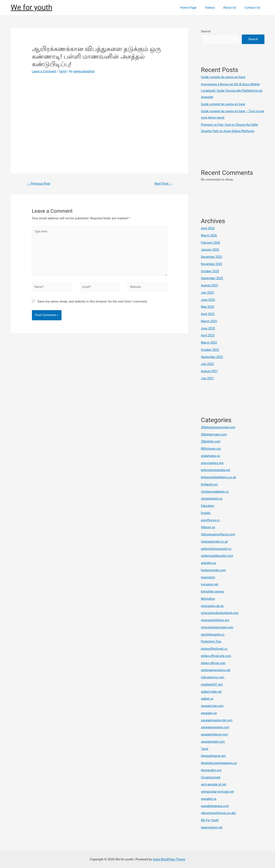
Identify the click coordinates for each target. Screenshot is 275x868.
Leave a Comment (45, 71)
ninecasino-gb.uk (213, 606)
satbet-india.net (212, 692)
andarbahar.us (211, 456)
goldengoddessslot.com (218, 556)
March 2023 (209, 343)
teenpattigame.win (214, 756)
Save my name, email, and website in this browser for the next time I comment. (93, 305)
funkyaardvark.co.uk (215, 542)
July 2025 (208, 293)
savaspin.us (209, 713)
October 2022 (211, 350)
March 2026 (209, 235)
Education (208, 506)
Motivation (209, 599)
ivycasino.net (210, 584)
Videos (215, 8)
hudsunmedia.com (214, 570)
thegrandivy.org (212, 770)
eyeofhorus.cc (211, 520)
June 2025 (208, 300)
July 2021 (208, 378)
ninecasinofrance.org (216, 620)
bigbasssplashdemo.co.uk (220, 477)
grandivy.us (209, 563)
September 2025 (213, 278)
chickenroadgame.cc (216, 492)
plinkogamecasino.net (217, 670)
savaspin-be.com (213, 706)
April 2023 (208, 335)
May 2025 (208, 307)
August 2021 (210, 371)
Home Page (196, 8)
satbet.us (208, 699)
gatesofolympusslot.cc (217, 549)
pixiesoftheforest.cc (215, 649)
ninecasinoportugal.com (218, 627)
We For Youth (210, 820)
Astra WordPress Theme (169, 859)
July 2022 (208, 364)
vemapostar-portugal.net (218, 792)
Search (206, 31)
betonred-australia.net (216, 470)
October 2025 (211, 271)
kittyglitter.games (213, 592)
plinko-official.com (214, 663)
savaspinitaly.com (214, 742)
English (206, 513)
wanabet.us (209, 799)
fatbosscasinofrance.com (219, 534)
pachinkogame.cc (213, 634)
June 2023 (208, 328)
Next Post (163, 184)
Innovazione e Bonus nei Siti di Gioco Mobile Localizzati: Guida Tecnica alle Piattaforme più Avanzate (232, 91)
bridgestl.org (210, 484)
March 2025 (209, 321)
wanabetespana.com (216, 806)
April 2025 (208, 314)
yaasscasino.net (212, 827)
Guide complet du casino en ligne (224, 77)
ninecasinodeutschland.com (221, 613)
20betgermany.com (215, 434)
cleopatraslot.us (212, 499)
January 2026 (211, 250)
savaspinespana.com (216, 727)
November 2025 (212, 264)
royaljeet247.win (213, 684)
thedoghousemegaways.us (220, 763)
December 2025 (212, 257)
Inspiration (209, 577)
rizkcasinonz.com (213, 677)
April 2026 (208, 228)
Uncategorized (211, 777)
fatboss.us (209, 527)
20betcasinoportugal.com (219, 427)
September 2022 (213, 357)
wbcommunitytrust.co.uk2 (219, 813)
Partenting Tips (212, 641)
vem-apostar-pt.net (214, 784)
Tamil (64, 71)
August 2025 (210, 285)
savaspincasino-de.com (218, 720)
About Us (233, 8)
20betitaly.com (211, 441)
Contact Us (253, 8)
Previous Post (39, 184)
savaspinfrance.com (215, 734)
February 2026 (211, 243)
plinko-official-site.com (217, 656)
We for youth (32, 8)
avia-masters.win (213, 463)
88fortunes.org (211, 449)
